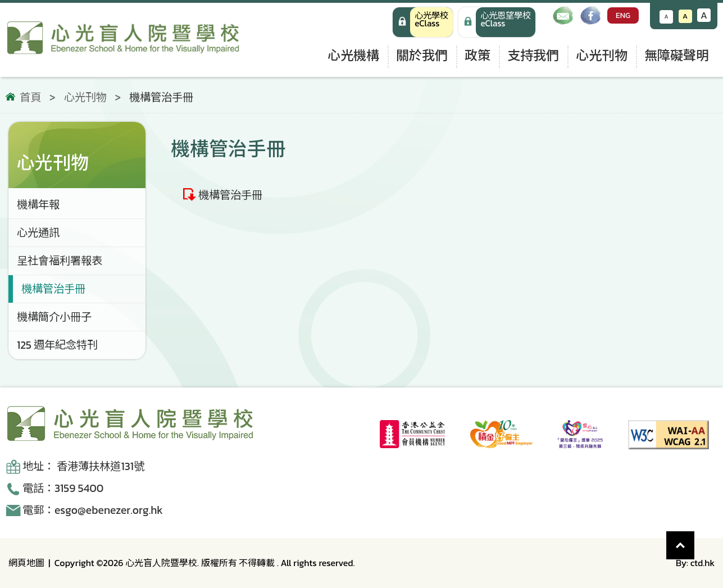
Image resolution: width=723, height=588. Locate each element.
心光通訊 (38, 233)
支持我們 (533, 55)
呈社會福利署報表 (60, 261)
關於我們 (422, 55)
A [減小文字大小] (667, 17)
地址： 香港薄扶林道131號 (83, 466)
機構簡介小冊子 (54, 317)
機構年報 (38, 205)
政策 (478, 55)
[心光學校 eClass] (423, 22)
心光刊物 (602, 55)
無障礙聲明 (677, 55)
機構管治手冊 (230, 195)
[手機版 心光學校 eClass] (497, 22)
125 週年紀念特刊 (57, 345)
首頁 (30, 98)
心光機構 (353, 55)
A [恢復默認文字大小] (685, 16)
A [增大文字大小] (704, 15)
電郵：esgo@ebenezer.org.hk (93, 510)
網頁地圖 (26, 563)
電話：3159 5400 (63, 488)
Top (695, 539)
